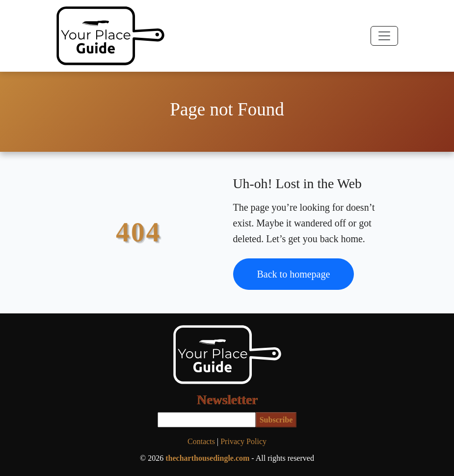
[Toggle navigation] (384, 36)
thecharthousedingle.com (207, 458)
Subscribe (276, 420)
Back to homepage (294, 274)
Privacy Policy (243, 441)
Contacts (201, 441)
